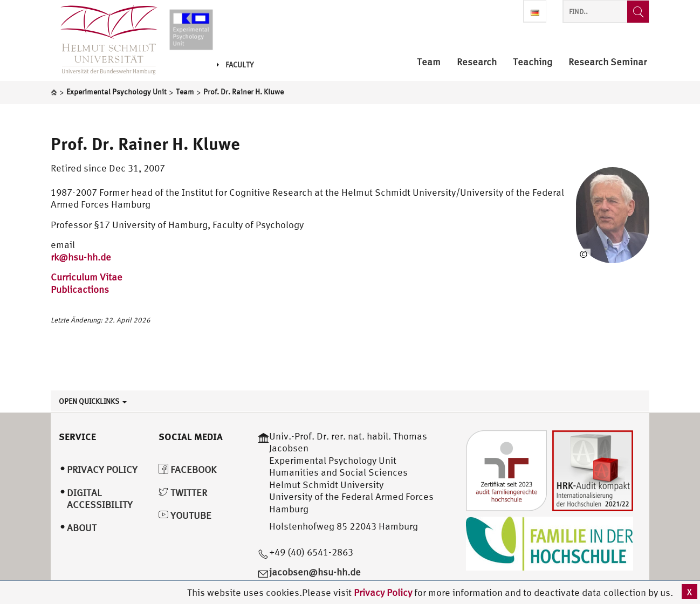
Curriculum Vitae (87, 277)
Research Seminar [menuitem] (608, 62)
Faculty (235, 65)
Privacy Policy (384, 592)
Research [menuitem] (477, 62)
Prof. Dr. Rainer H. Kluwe (145, 143)
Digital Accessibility (100, 499)
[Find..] (638, 12)
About (82, 528)
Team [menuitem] (429, 62)
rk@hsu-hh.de (81, 257)
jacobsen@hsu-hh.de (315, 572)
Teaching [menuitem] (533, 62)
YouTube (185, 515)
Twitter (183, 493)
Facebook (187, 469)
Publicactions (80, 289)
